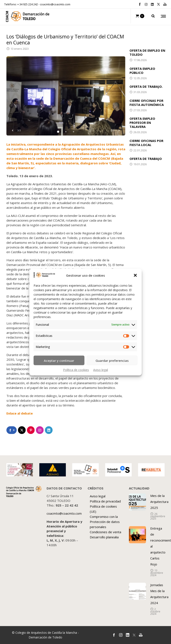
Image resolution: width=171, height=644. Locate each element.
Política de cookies (76, 370)
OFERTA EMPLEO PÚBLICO (142, 71)
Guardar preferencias (112, 360)
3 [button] (74, 132)
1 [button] (58, 132)
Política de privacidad (105, 501)
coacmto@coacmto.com (55, 4)
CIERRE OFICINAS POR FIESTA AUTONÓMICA (147, 103)
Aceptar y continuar (59, 360)
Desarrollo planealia (104, 537)
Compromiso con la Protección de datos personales (105, 522)
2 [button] (66, 132)
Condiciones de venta (105, 532)
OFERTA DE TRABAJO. (146, 86)
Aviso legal (101, 370)
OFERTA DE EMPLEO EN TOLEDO (147, 52)
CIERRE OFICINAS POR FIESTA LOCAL (146, 143)
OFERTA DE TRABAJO (146, 159)
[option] (66, 96)
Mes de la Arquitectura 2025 (159, 502)
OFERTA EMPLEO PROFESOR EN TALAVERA (142, 123)
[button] (135, 275)
